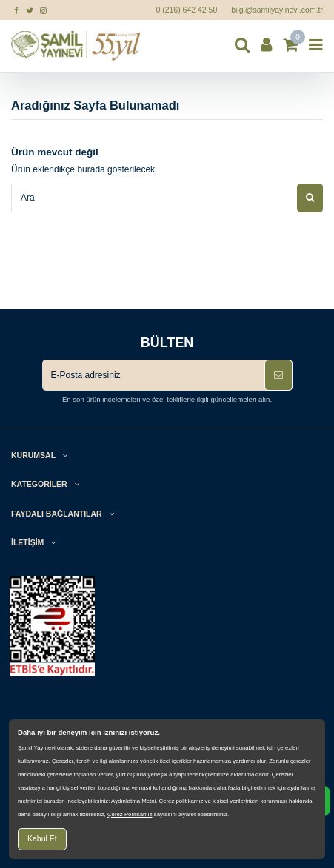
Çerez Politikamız (130, 814)
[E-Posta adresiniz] (153, 375)
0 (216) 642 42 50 (187, 10)
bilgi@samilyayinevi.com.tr (277, 10)
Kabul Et (42, 838)
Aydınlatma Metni (133, 801)
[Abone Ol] (278, 375)
